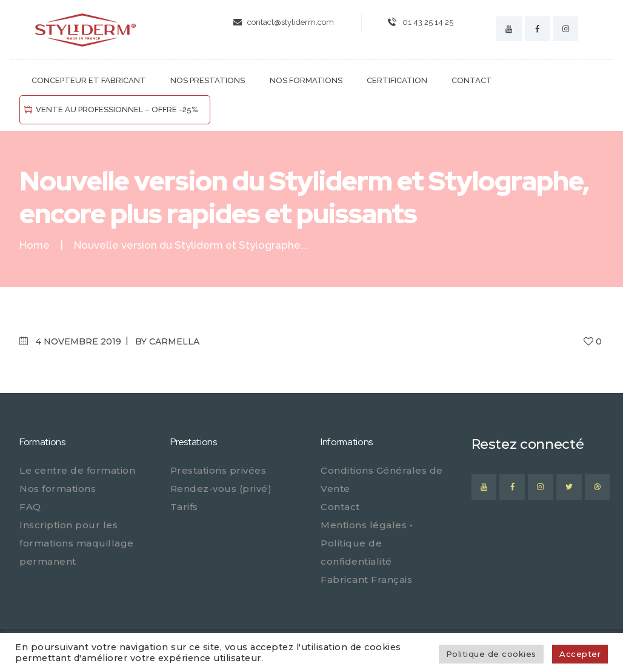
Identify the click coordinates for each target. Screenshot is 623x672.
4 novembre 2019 (78, 341)
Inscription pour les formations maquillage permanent (77, 543)
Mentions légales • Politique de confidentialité (367, 543)
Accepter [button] (580, 654)
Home (35, 245)
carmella (174, 341)
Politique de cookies (491, 654)
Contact (340, 507)
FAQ (30, 507)
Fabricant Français (366, 580)
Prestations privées (218, 470)
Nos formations (58, 489)
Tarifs (184, 507)
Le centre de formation (77, 470)
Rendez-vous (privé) (221, 489)
